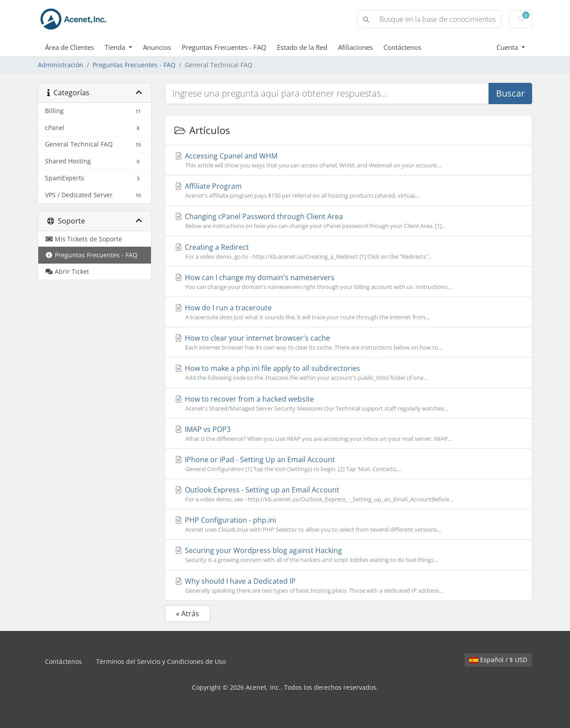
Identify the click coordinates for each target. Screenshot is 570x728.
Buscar (510, 93)
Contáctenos (402, 47)
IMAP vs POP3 (348, 434)
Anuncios (157, 47)
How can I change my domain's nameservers (348, 282)
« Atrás (187, 614)
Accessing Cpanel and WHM (348, 160)
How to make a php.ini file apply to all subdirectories (348, 373)
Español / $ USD (498, 660)
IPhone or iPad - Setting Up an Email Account (348, 464)
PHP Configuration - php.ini (348, 525)
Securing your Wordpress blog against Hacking (348, 555)
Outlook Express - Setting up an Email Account (348, 494)
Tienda (116, 47)
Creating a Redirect (348, 252)
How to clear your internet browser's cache (348, 342)
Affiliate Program (348, 191)
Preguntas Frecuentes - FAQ (224, 47)
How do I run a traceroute (348, 312)
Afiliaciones (355, 47)
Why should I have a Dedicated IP (348, 586)
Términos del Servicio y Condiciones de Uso (161, 661)
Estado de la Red (302, 47)
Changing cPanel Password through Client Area (348, 221)
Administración (61, 65)
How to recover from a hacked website (348, 403)
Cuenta (508, 47)
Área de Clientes (69, 47)
